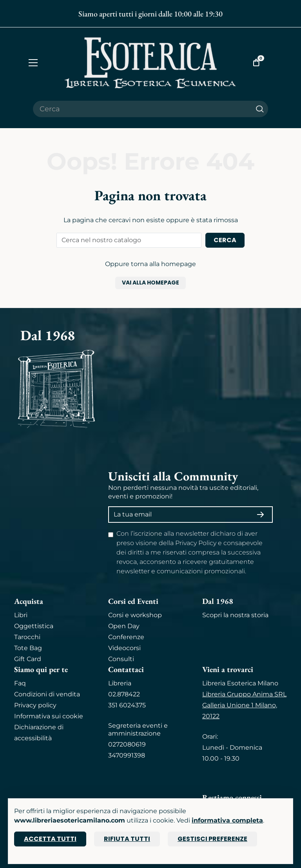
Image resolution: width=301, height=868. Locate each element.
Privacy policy (35, 705)
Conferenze (126, 637)
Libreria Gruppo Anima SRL (244, 694)
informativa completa (227, 820)
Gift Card (28, 659)
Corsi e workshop (135, 615)
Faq (20, 683)
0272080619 (127, 744)
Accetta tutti (50, 839)
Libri (21, 615)
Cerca (225, 240)
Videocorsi (124, 648)
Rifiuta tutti (127, 839)
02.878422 (124, 694)
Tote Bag (28, 648)
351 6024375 (127, 705)
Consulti (121, 659)
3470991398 (127, 755)
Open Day (124, 626)
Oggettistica (34, 626)
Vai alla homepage (150, 283)
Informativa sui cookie (49, 716)
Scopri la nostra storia (235, 615)
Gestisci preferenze (212, 839)
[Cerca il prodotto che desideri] (142, 109)
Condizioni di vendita (47, 694)
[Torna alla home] (150, 63)
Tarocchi (27, 637)
